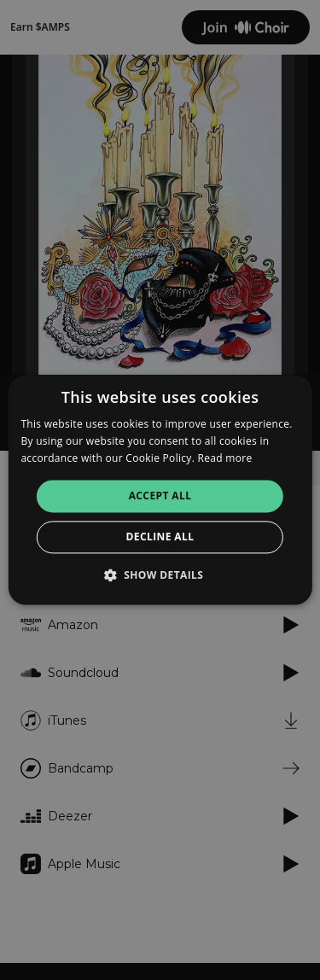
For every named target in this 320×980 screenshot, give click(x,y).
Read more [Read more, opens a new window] (225, 458)
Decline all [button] (160, 537)
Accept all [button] (160, 496)
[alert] (160, 490)
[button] (160, 575)
